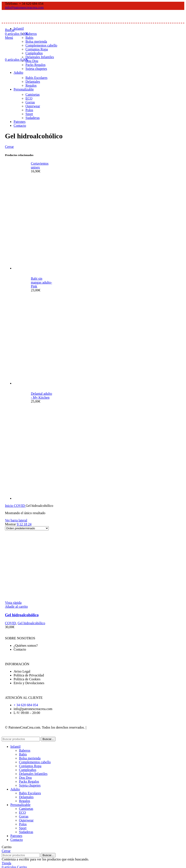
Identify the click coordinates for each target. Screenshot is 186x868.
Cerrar (9, 147)
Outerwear (33, 106)
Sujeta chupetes (36, 69)
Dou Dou (32, 61)
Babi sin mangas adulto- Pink (41, 282)
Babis (29, 38)
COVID (20, 506)
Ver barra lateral (16, 520)
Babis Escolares (36, 78)
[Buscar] (21, 739)
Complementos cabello (41, 45)
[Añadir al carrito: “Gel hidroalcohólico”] (16, 607)
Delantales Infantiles (40, 57)
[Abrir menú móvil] (9, 38)
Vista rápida (13, 603)
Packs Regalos (35, 65)
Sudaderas (33, 118)
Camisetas (33, 94)
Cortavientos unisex (40, 165)
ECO (29, 98)
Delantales (33, 82)
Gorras (30, 102)
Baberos (31, 34)
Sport (29, 114)
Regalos (31, 85)
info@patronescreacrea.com (24, 7)
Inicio (9, 506)
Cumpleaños (34, 53)
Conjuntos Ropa (37, 49)
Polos (29, 110)
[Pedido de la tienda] (27, 528)
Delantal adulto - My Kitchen (41, 396)
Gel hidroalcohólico (22, 615)
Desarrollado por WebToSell (107, 727)
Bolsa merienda (36, 41)
